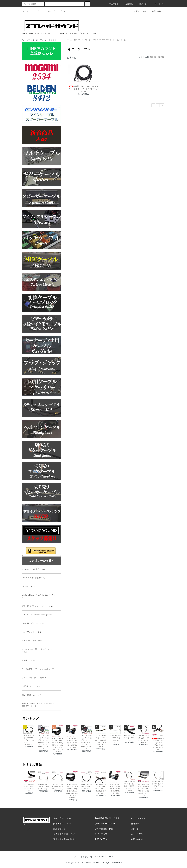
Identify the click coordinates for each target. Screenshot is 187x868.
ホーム (25, 11)
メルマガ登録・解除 (104, 829)
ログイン (141, 4)
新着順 (161, 57)
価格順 (153, 57)
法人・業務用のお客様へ (65, 839)
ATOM (104, 839)
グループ (49, 11)
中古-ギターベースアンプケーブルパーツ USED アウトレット (94, 40)
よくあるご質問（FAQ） (65, 834)
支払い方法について (63, 818)
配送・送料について (63, 824)
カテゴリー (36, 11)
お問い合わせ (137, 839)
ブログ (61, 11)
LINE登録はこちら (138, 11)
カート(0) (157, 4)
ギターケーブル (122, 40)
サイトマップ (101, 834)
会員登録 (127, 4)
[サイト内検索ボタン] (88, 4)
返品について (59, 829)
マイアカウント (138, 818)
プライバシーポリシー (105, 824)
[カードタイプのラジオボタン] (64, 4)
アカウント (112, 4)
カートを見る (137, 834)
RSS (97, 839)
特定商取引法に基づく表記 (107, 818)
